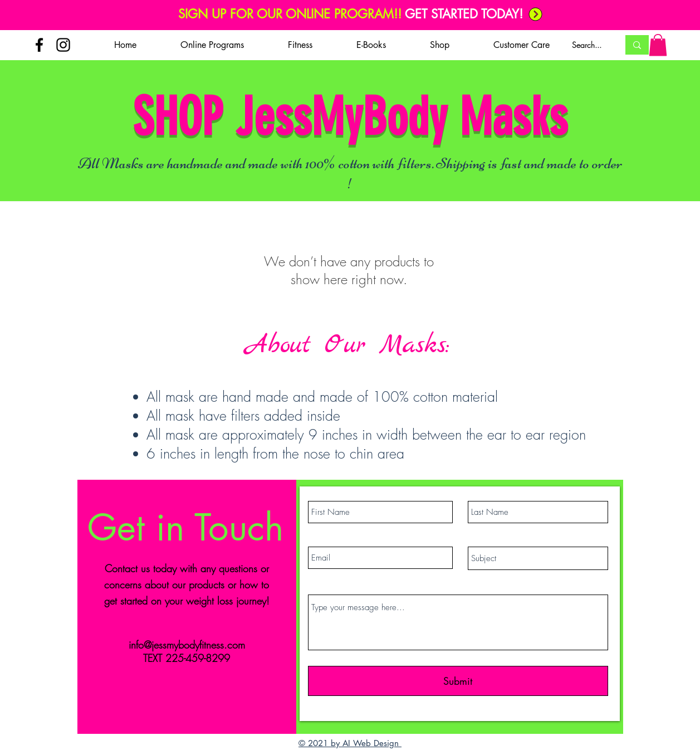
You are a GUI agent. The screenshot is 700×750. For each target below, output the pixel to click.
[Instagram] (63, 45)
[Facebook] (39, 45)
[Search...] (587, 45)
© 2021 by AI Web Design (350, 743)
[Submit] (458, 681)
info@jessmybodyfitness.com (187, 645)
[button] (212, 45)
